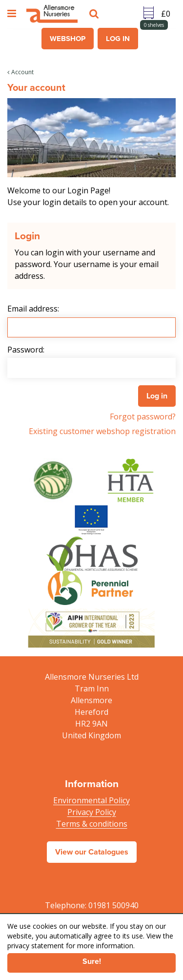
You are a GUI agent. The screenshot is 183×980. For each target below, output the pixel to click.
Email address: (33, 309)
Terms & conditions (92, 824)
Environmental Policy (91, 800)
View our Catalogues (92, 852)
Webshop (68, 39)
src (95, 14)
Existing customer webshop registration (102, 431)
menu (13, 14)
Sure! (92, 961)
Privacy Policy (92, 812)
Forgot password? (143, 417)
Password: (26, 350)
